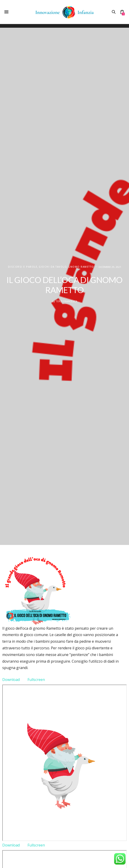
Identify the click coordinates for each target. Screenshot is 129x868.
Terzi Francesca (66, 301)
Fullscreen (36, 680)
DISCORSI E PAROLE (23, 267)
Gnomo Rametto (81, 267)
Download (11, 680)
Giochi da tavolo (53, 267)
